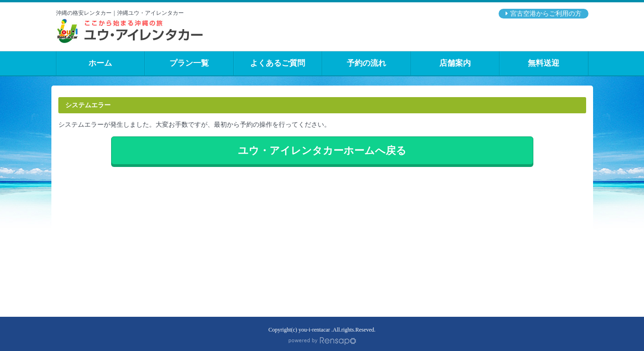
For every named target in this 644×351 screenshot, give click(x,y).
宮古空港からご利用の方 (546, 14)
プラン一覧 (189, 63)
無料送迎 (544, 63)
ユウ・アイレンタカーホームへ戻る (322, 151)
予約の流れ (366, 63)
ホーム (100, 63)
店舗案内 (455, 63)
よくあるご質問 (278, 63)
